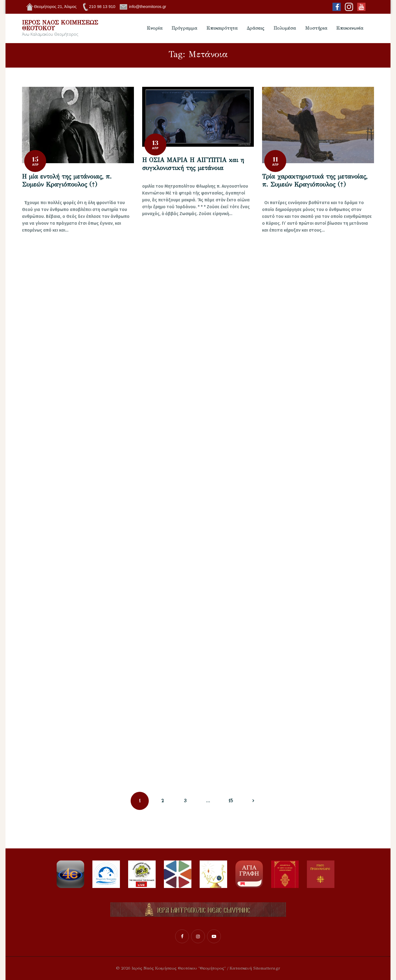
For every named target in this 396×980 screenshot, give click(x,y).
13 (155, 143)
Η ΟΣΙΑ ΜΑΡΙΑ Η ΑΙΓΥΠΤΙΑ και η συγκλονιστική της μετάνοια (193, 164)
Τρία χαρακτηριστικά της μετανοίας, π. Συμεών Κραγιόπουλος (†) (315, 181)
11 (275, 159)
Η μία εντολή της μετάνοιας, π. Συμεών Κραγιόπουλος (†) (67, 181)
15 (35, 159)
